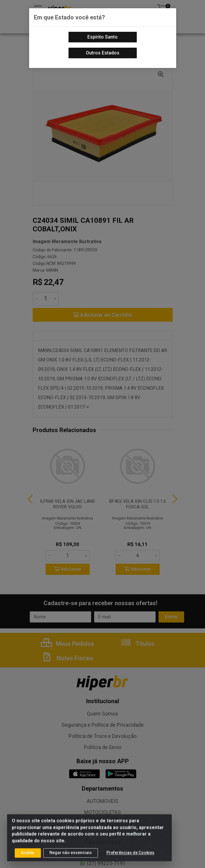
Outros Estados (103, 53)
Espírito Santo (102, 37)
